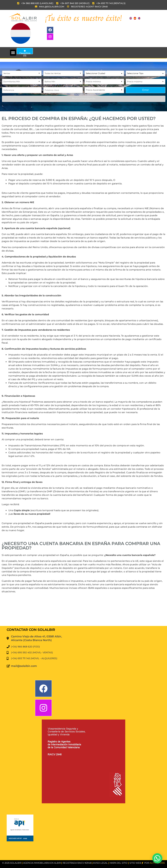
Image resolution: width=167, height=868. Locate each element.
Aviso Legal (100, 863)
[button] (13, 53)
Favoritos (25, 52)
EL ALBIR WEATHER (83, 613)
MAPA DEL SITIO (119, 863)
